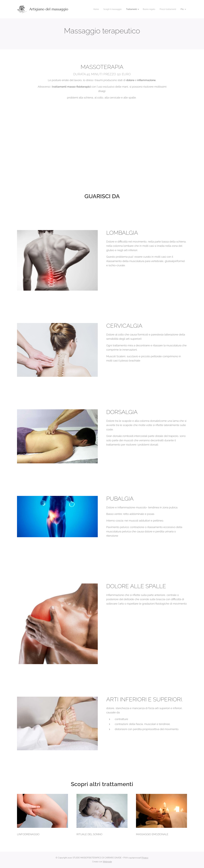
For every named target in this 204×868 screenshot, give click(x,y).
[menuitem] (91, 9)
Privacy (145, 858)
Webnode (107, 862)
